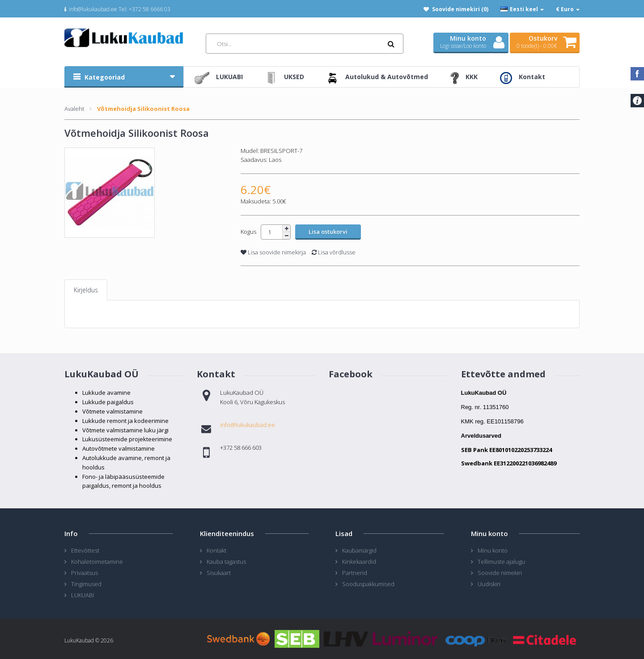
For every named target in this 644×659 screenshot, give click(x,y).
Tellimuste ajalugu (501, 562)
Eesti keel (522, 9)
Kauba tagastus (226, 562)
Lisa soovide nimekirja (273, 252)
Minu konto (493, 550)
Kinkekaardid (359, 562)
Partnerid (355, 573)
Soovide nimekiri (500, 573)
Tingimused (86, 584)
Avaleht (74, 109)
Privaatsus (85, 573)
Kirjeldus (86, 290)
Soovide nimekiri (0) (460, 9)
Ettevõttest (85, 550)
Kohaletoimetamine (97, 562)
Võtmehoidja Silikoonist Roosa (143, 109)
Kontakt (216, 550)
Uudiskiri (489, 584)
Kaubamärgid (359, 550)
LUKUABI (83, 595)
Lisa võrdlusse (334, 252)
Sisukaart (219, 573)
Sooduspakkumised (368, 584)
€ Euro (568, 9)
